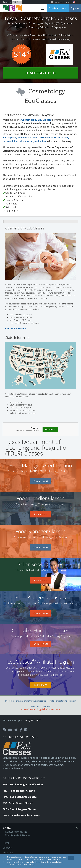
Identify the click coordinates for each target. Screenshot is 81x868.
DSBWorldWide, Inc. (16, 832)
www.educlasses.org (14, 768)
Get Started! (40, 73)
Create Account (58, 8)
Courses (7, 848)
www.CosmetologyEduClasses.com (40, 709)
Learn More (40, 685)
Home (6, 843)
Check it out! (41, 481)
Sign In (75, 8)
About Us (8, 852)
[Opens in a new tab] (4, 730)
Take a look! (40, 514)
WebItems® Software (17, 835)
